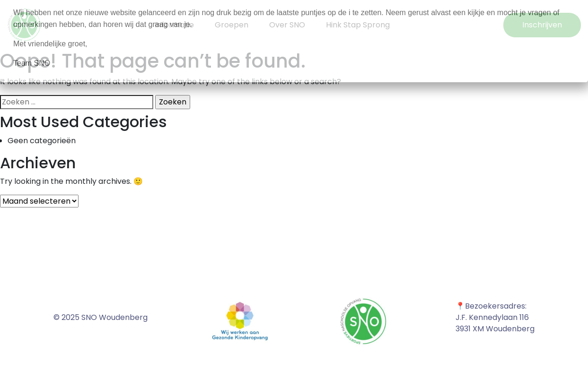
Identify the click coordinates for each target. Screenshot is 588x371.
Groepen (232, 25)
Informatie (174, 25)
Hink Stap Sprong (358, 25)
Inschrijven (542, 25)
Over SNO (287, 25)
